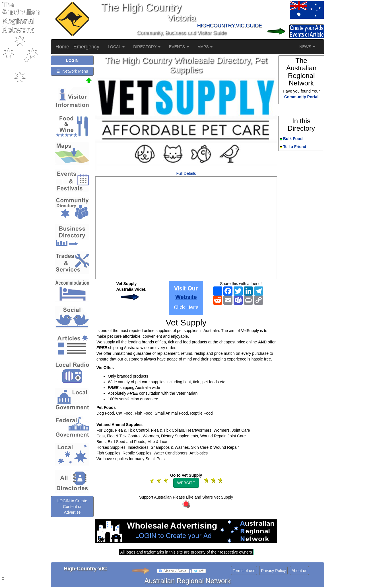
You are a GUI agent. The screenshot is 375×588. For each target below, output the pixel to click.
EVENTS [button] (179, 47)
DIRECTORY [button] (147, 47)
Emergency (86, 47)
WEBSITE (186, 483)
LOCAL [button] (116, 47)
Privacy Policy (273, 571)
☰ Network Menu (72, 71)
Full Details (186, 173)
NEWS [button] (307, 47)
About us (299, 571)
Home (62, 47)
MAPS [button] (205, 47)
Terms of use (244, 571)
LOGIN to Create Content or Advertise (72, 507)
